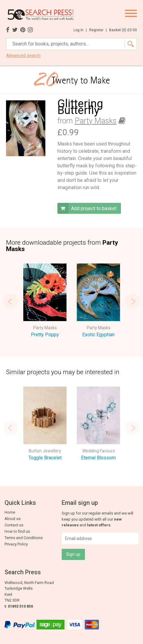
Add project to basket (87, 208)
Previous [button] (11, 301)
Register (98, 30)
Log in (80, 30)
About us (13, 519)
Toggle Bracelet (45, 458)
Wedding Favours (99, 451)
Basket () (123, 30)
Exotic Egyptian (98, 335)
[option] (45, 302)
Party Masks (96, 121)
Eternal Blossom (98, 458)
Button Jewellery (45, 451)
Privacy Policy (16, 544)
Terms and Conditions (24, 538)
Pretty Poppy (45, 335)
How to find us (17, 531)
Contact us (14, 525)
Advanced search (23, 56)
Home (10, 512)
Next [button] (132, 301)
